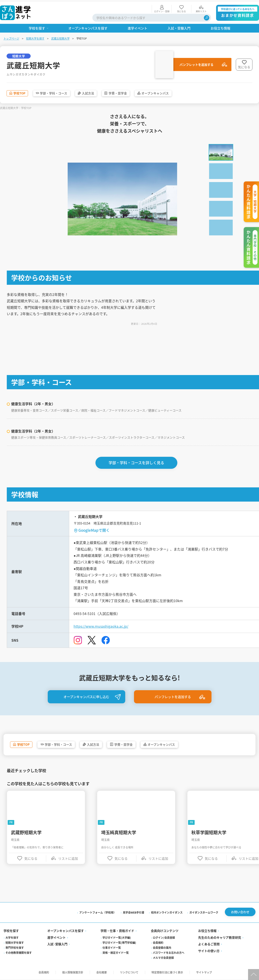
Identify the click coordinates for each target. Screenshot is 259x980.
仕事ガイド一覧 (112, 948)
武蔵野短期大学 (26, 833)
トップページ (11, 36)
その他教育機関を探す (19, 953)
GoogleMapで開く (94, 529)
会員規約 (158, 943)
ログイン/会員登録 (164, 938)
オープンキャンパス (174, 92)
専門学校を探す (15, 948)
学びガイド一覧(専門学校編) (119, 943)
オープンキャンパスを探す (66, 931)
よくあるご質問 (209, 945)
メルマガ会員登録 (163, 958)
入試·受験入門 (57, 945)
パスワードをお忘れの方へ (169, 953)
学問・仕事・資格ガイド (117, 931)
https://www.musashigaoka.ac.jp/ (101, 626)
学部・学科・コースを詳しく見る (136, 461)
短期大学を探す (35, 36)
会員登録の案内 (162, 948)
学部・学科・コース (60, 92)
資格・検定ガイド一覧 (116, 953)
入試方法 (98, 92)
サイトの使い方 (209, 952)
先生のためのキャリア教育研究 (220, 938)
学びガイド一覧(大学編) (117, 938)
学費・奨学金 (132, 92)
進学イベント (56, 938)
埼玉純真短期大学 (119, 833)
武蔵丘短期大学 (60, 36)
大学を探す (12, 938)
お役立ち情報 (207, 931)
